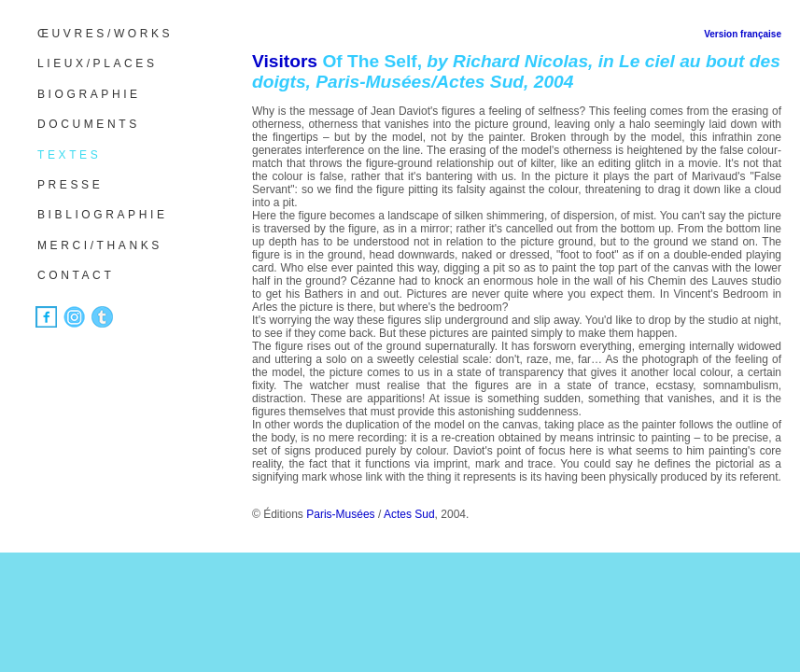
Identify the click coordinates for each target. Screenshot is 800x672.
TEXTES (69, 155)
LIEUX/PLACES (98, 63)
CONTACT (76, 275)
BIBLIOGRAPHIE (103, 215)
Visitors (285, 61)
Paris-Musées (340, 514)
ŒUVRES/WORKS (105, 34)
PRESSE (70, 185)
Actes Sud (409, 514)
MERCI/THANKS (100, 245)
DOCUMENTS (89, 124)
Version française (743, 34)
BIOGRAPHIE (89, 94)
